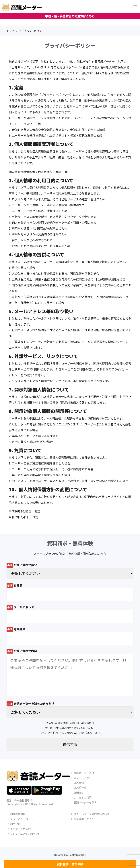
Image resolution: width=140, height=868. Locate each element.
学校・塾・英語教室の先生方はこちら (70, 16)
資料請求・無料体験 (70, 864)
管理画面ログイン (84, 819)
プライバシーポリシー (50, 732)
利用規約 (15, 824)
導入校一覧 (80, 788)
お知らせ (79, 792)
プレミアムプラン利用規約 (25, 834)
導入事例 (79, 783)
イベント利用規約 (20, 829)
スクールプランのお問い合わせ (92, 814)
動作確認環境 (18, 814)
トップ (10, 31)
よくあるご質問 (83, 797)
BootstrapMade (77, 855)
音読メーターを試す (85, 802)
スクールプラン (83, 778)
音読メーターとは (84, 773)
